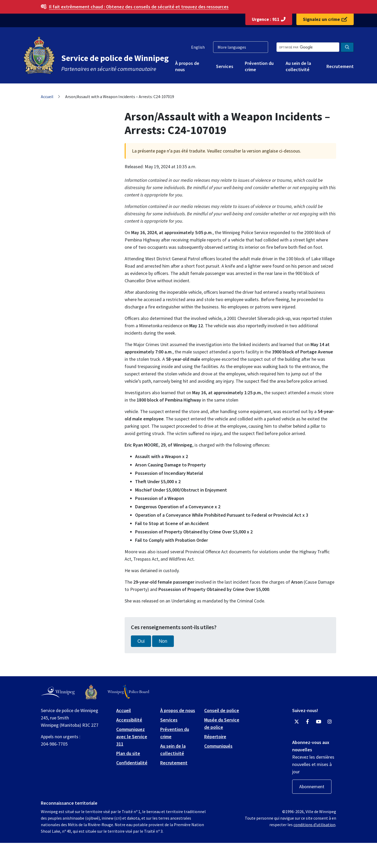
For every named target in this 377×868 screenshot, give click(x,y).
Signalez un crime (325, 19)
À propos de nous (187, 66)
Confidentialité (132, 763)
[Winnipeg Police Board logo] (128, 692)
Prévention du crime (259, 66)
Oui (141, 641)
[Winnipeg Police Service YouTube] (319, 722)
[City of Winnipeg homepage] (58, 692)
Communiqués (218, 746)
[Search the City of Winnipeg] (308, 47)
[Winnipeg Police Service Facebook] (308, 722)
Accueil (47, 97)
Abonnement (312, 787)
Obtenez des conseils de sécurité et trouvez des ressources (139, 7)
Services (225, 66)
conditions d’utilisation (314, 825)
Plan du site (128, 753)
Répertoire (215, 737)
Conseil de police (222, 710)
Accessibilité (129, 720)
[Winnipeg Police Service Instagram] (330, 722)
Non (163, 641)
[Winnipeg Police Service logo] (91, 692)
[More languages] (241, 47)
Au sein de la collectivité (298, 66)
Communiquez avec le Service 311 (132, 737)
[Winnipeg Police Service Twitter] (297, 722)
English (198, 47)
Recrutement (340, 66)
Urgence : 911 (269, 19)
